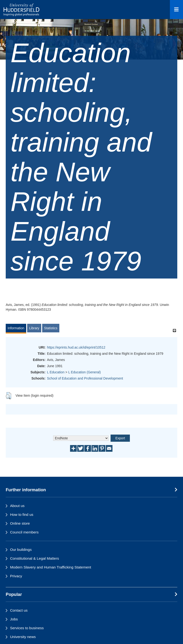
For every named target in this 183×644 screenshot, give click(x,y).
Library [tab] (34, 328)
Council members (24, 532)
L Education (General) (84, 372)
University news (23, 637)
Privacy (16, 576)
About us (17, 506)
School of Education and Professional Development (85, 378)
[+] (174, 330)
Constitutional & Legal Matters (34, 558)
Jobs (14, 619)
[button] (8, 396)
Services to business (27, 628)
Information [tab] (16, 328)
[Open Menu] (176, 10)
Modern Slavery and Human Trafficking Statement (51, 567)
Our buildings (21, 550)
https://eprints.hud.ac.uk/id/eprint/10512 (76, 347)
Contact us (19, 610)
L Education (56, 372)
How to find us (22, 515)
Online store (20, 523)
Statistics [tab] (51, 328)
